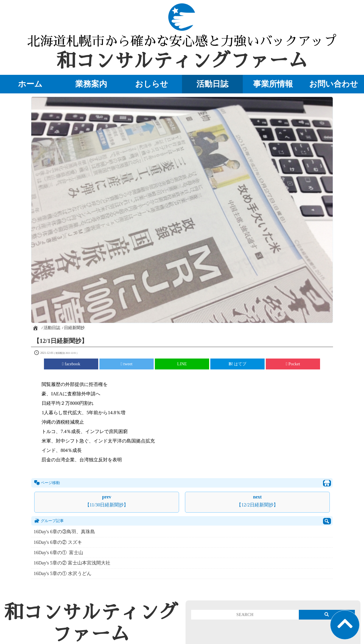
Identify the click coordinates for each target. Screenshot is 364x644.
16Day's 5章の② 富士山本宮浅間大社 (72, 563)
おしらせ (152, 84)
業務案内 (91, 84)
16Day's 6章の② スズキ (58, 542)
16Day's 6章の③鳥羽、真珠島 (64, 532)
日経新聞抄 (74, 328)
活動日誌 (212, 84)
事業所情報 (273, 84)
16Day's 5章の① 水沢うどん (63, 573)
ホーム (30, 84)
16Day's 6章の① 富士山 (58, 553)
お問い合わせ (334, 84)
